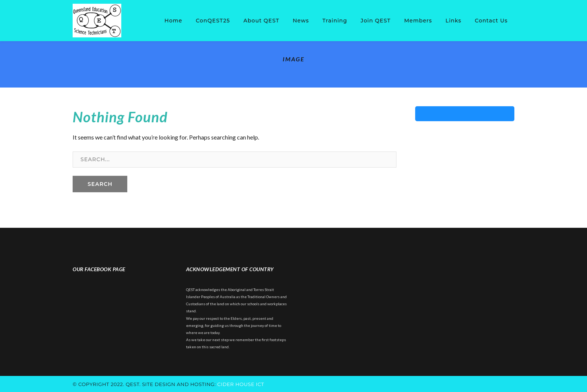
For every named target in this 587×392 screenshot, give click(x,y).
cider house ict (241, 384)
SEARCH (100, 184)
